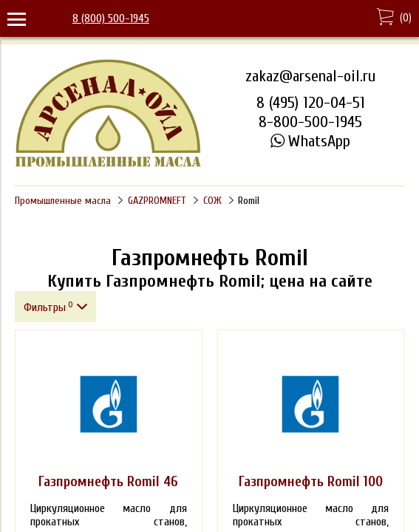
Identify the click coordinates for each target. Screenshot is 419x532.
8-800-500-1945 (310, 122)
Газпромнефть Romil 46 (108, 482)
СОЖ (212, 201)
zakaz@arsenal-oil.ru (310, 76)
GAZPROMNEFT (157, 201)
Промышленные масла (63, 201)
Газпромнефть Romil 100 (311, 482)
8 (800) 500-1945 (111, 18)
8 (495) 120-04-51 (311, 103)
